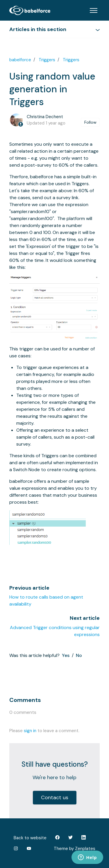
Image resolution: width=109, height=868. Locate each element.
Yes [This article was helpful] (66, 655)
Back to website (30, 838)
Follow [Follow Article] (90, 122)
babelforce (20, 60)
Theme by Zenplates (74, 848)
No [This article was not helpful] (79, 655)
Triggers (47, 60)
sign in (30, 731)
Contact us (55, 797)
